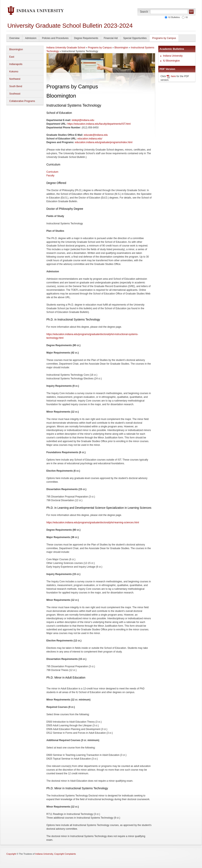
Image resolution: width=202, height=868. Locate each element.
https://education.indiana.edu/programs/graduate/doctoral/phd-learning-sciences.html (93, 522)
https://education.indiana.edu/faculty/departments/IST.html (99, 124)
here (173, 76)
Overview (14, 38)
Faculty (50, 176)
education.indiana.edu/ (90, 139)
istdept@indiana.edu (83, 120)
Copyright (11, 854)
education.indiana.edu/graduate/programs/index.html (104, 142)
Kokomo (14, 72)
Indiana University (173, 56)
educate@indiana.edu (96, 135)
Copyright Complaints (65, 854)
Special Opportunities (135, 38)
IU (186, 17)
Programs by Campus (164, 38)
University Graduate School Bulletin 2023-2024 (70, 26)
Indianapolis (16, 64)
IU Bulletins (173, 17)
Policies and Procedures (55, 38)
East (12, 57)
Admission (31, 38)
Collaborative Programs (22, 101)
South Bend (16, 86)
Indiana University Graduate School (66, 48)
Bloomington (16, 49)
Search (144, 12)
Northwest (15, 79)
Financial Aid (111, 38)
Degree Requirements (86, 38)
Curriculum (52, 172)
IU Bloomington (171, 61)
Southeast (15, 94)
